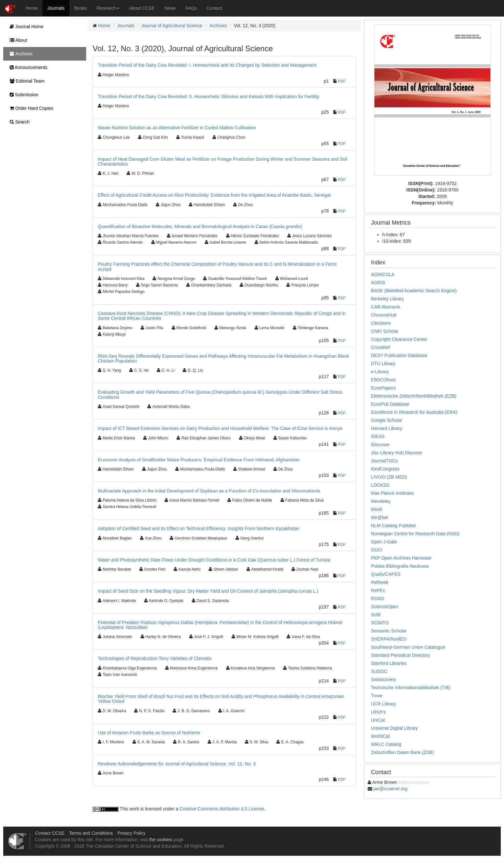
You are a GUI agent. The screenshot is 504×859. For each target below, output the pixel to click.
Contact (214, 8)
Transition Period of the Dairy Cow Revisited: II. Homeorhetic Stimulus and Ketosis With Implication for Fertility (208, 97)
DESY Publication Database (399, 355)
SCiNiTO (380, 623)
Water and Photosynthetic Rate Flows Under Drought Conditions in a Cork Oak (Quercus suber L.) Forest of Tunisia (214, 560)
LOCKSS (380, 485)
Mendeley (381, 501)
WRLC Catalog (386, 744)
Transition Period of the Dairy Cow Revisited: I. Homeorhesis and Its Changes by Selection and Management (207, 65)
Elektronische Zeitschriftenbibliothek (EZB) (414, 396)
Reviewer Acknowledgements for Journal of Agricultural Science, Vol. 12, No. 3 (177, 764)
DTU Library (383, 364)
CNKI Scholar (385, 331)
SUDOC (379, 671)
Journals (56, 8)
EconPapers (383, 388)
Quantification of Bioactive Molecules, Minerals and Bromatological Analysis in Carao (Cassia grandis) (200, 226)
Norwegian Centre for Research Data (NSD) (415, 534)
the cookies (160, 840)
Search (18, 122)
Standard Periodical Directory (400, 655)
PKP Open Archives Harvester (401, 558)
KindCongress (385, 469)
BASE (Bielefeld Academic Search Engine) (414, 291)
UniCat (378, 720)
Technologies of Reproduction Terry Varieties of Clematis (155, 658)
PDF (342, 81)
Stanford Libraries (389, 663)
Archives (218, 26)
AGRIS (378, 283)
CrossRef (380, 347)
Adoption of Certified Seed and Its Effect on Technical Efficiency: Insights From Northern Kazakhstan (199, 528)
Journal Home (25, 27)
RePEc (378, 590)
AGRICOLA (383, 274)
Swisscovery (384, 679)
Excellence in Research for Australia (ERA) (414, 412)
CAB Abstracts (385, 307)
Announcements (27, 67)
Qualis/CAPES (386, 574)
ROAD (377, 598)
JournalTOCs (384, 461)
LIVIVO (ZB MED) (389, 477)
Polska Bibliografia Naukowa (400, 566)
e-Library (380, 372)
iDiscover (380, 445)
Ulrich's (378, 712)
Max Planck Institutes (392, 493)
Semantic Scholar (389, 631)
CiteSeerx (381, 323)
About (17, 40)
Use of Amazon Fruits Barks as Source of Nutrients (149, 733)
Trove (377, 696)
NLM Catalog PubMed (393, 526)
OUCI (377, 550)
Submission (22, 95)
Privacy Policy (131, 833)
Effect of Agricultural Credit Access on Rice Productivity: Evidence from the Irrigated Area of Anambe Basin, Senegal (214, 195)
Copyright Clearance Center (399, 339)
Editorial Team (25, 81)
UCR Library (383, 704)
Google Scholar (387, 420)
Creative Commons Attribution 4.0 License (222, 809)
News (170, 8)
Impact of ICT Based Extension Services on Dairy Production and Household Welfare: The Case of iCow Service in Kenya (220, 428)
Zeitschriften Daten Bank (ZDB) (402, 752)
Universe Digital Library (394, 728)
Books (80, 8)
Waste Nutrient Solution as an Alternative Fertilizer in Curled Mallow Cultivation (177, 128)
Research (108, 8)
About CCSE (142, 8)
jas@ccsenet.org (390, 789)
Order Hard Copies (30, 108)
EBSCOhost (383, 380)
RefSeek (380, 582)
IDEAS (378, 436)
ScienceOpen (384, 607)
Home (32, 8)
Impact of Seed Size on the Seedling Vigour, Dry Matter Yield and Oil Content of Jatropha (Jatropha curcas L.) (208, 591)
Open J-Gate (384, 542)
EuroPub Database (390, 404)
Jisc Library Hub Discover (397, 453)
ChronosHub (384, 315)
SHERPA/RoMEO (389, 639)
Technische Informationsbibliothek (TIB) (411, 688)
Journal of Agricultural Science (172, 26)
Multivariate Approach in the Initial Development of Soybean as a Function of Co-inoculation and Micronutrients (209, 491)
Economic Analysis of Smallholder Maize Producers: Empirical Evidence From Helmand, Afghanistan (199, 460)
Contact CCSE (50, 833)
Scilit (376, 615)
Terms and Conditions (91, 833)
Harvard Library (386, 428)
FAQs (191, 8)
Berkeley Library (387, 299)
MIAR (377, 509)
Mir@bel (379, 517)
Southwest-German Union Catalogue (408, 647)
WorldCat (380, 736)
